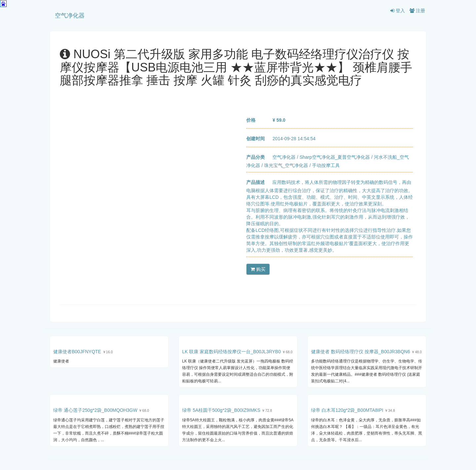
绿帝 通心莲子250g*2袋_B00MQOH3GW (95, 410)
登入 (398, 11)
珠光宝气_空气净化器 (286, 165)
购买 (258, 269)
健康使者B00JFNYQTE (77, 352)
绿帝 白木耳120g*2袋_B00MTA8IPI (347, 410)
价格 (251, 120)
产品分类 (256, 157)
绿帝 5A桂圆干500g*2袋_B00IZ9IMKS (221, 410)
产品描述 (256, 182)
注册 (417, 11)
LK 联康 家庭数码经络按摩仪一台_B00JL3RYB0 (232, 352)
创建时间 (256, 139)
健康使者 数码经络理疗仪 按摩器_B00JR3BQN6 (361, 352)
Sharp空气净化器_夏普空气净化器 (335, 157)
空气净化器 (70, 16)
